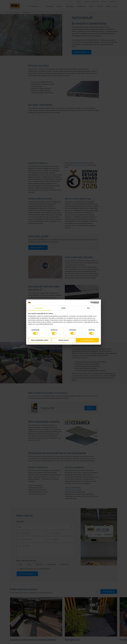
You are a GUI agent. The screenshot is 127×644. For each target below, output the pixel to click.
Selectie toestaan (64, 340)
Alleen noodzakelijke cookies (40, 340)
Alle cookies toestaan (87, 340)
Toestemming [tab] (39, 308)
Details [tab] (64, 308)
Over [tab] (88, 308)
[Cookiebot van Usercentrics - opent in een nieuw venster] (92, 303)
